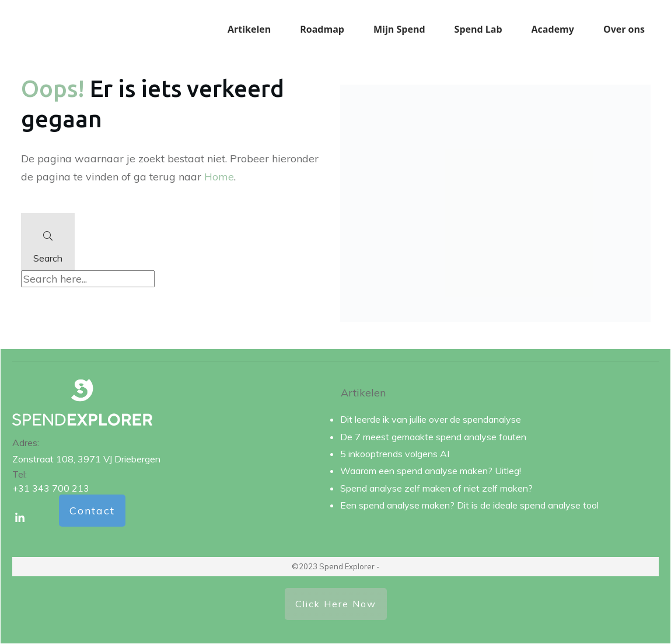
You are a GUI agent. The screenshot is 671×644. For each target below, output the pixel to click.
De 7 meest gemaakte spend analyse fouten (433, 437)
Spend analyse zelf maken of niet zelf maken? (436, 488)
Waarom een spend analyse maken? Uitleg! (431, 471)
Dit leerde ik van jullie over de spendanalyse (431, 419)
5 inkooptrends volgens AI (395, 454)
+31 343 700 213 (51, 488)
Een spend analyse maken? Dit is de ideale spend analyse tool (469, 505)
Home (219, 177)
